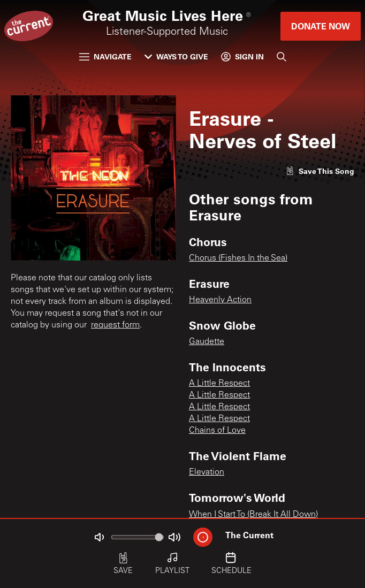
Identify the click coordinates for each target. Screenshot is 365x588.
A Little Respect (219, 384)
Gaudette (207, 342)
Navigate (105, 56)
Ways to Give (176, 56)
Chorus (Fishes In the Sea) (238, 258)
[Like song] (320, 171)
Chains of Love (217, 431)
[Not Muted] (99, 537)
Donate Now (321, 26)
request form (115, 325)
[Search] (282, 57)
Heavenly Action (220, 300)
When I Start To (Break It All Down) (253, 515)
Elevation (207, 472)
